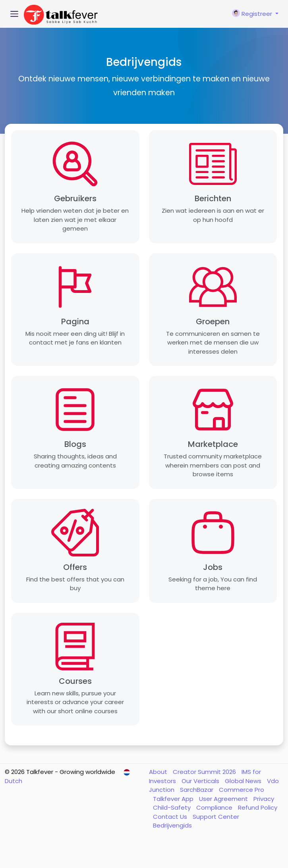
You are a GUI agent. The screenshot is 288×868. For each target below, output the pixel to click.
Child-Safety (173, 807)
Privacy (264, 799)
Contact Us (171, 817)
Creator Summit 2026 (205, 772)
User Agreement (224, 799)
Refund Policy (258, 807)
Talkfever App (174, 799)
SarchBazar (197, 790)
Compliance (215, 807)
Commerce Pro (242, 790)
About (159, 772)
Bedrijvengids (172, 825)
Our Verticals (201, 781)
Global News (244, 781)
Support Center (216, 817)
